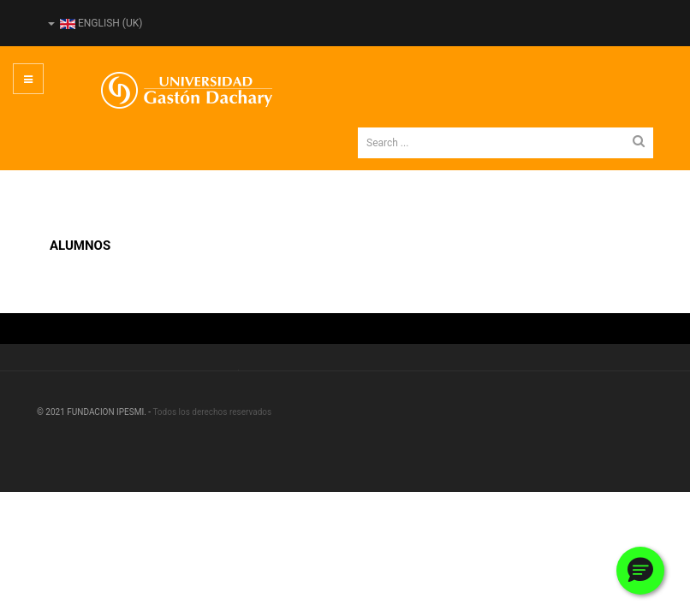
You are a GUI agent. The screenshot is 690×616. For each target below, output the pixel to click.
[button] (640, 571)
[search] (506, 143)
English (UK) (95, 23)
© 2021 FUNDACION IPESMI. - (95, 412)
